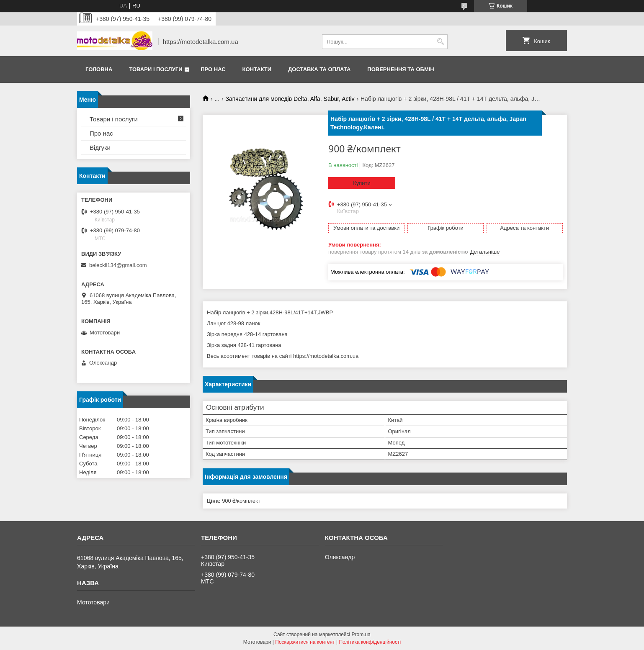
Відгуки (100, 148)
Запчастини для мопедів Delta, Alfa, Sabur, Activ (290, 99)
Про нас (213, 69)
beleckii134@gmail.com (118, 265)
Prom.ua (361, 635)
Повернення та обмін (401, 69)
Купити (362, 183)
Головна (99, 69)
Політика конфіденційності (370, 642)
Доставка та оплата (319, 69)
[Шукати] (440, 42)
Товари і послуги (156, 69)
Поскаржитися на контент (305, 642)
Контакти (257, 69)
